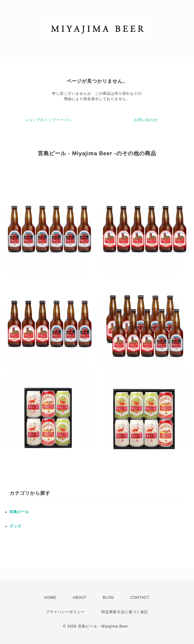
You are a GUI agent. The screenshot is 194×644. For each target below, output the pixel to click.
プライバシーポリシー (65, 612)
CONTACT (140, 598)
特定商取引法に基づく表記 (125, 612)
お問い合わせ (146, 120)
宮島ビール (19, 512)
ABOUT (79, 598)
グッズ (15, 526)
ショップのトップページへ (48, 120)
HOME (50, 598)
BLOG (108, 598)
